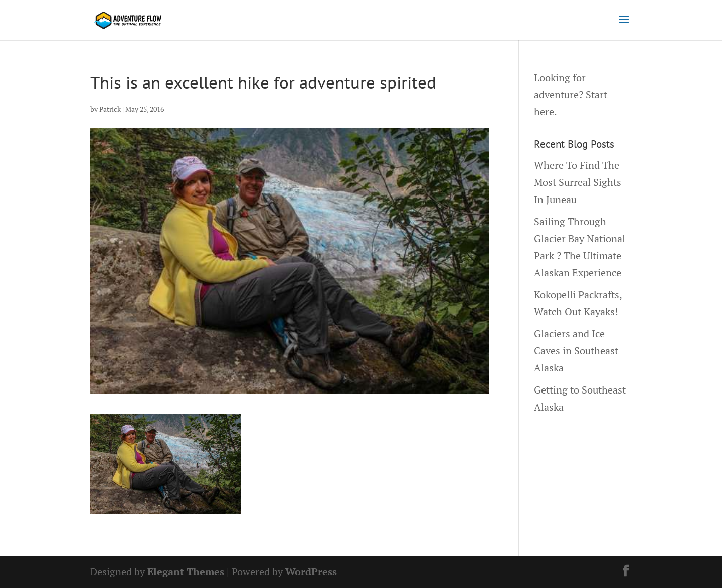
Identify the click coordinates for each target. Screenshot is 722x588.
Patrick (110, 109)
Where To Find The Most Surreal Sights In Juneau (578, 182)
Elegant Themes (186, 572)
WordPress (311, 572)
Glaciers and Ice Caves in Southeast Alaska (576, 351)
